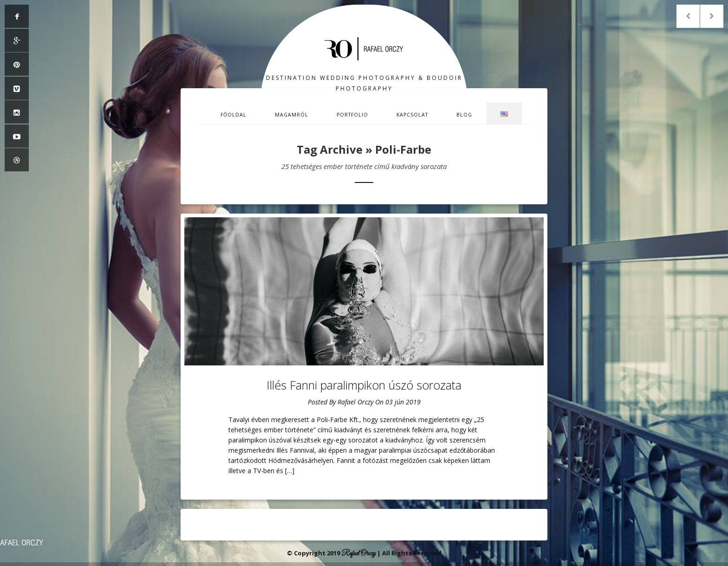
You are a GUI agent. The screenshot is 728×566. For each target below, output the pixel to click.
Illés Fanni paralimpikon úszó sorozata (364, 385)
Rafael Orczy (355, 402)
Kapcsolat (412, 115)
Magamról (292, 115)
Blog (464, 115)
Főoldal (234, 115)
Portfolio (352, 115)
